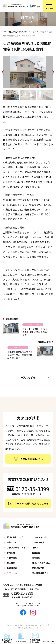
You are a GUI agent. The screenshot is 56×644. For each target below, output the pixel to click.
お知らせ (11, 553)
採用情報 (36, 558)
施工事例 (11, 563)
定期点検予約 (38, 568)
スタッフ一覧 (38, 542)
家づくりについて (15, 537)
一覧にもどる (28, 377)
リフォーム (12, 573)
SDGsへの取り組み (41, 563)
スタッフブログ (39, 537)
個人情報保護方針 (40, 573)
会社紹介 (36, 553)
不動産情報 (12, 558)
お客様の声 (12, 568)
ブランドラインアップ (17, 547)
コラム (35, 547)
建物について (13, 542)
